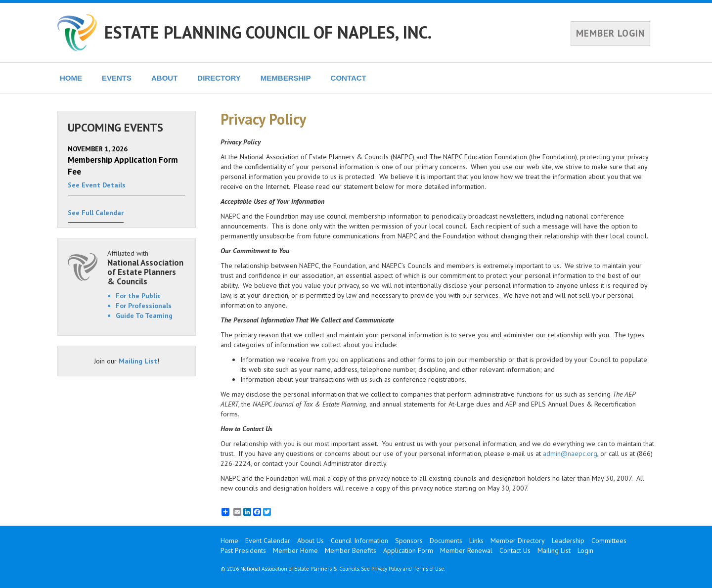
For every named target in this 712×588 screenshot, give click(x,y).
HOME (71, 78)
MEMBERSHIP (286, 78)
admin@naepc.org (570, 453)
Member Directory (518, 541)
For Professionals (144, 306)
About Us (311, 541)
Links (476, 541)
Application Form (408, 550)
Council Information (359, 541)
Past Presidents (243, 550)
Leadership (568, 541)
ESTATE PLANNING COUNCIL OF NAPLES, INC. (268, 32)
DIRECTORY (219, 78)
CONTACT (349, 78)
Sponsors (409, 541)
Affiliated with (146, 267)
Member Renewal (466, 550)
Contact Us (515, 550)
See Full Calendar (96, 213)
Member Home (295, 550)
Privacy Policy (386, 569)
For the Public (138, 296)
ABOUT (164, 78)
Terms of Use (429, 569)
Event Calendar (268, 541)
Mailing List (138, 361)
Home (229, 541)
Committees (609, 541)
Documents (446, 541)
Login (585, 550)
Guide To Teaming (144, 316)
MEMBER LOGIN (610, 33)
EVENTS (117, 78)
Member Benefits (351, 550)
